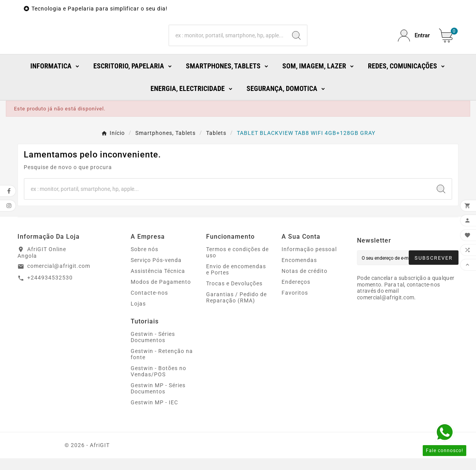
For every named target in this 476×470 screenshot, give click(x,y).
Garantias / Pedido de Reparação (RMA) (236, 309)
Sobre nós (144, 261)
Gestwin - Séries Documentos (153, 349)
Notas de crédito (304, 283)
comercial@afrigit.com (59, 278)
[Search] (227, 42)
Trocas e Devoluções (234, 295)
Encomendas (299, 272)
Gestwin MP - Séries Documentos (158, 400)
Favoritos (295, 304)
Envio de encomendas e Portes (236, 281)
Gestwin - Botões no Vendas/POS (158, 383)
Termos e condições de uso (237, 264)
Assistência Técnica (158, 283)
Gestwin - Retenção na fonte (162, 366)
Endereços (296, 294)
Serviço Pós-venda (156, 272)
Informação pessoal (309, 261)
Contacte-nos (149, 304)
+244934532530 (50, 289)
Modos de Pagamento (161, 294)
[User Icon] (414, 41)
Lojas (138, 315)
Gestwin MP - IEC (154, 414)
